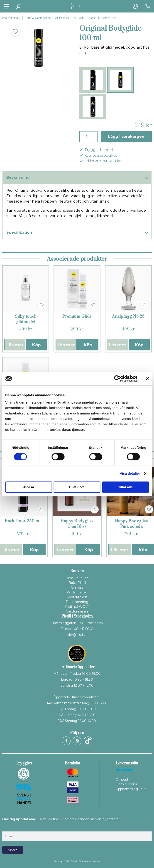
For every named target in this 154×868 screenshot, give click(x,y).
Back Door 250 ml (23, 521)
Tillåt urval (77, 487)
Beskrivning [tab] (77, 178)
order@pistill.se (77, 635)
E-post (6, 828)
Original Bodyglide (102, 18)
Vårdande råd (77, 592)
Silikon (79, 18)
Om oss (77, 588)
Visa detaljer (130, 473)
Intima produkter (38, 18)
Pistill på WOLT (77, 607)
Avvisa (29, 487)
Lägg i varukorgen (126, 137)
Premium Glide (77, 317)
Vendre (96, 861)
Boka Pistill (77, 583)
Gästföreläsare (77, 611)
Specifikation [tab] (77, 233)
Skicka (13, 850)
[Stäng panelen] (147, 379)
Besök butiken (77, 578)
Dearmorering (77, 602)
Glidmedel (62, 18)
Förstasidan (11, 18)
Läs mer (15, 345)
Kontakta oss (77, 597)
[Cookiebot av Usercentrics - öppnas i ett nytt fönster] (117, 379)
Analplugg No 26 (128, 317)
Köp (36, 345)
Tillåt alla (125, 487)
